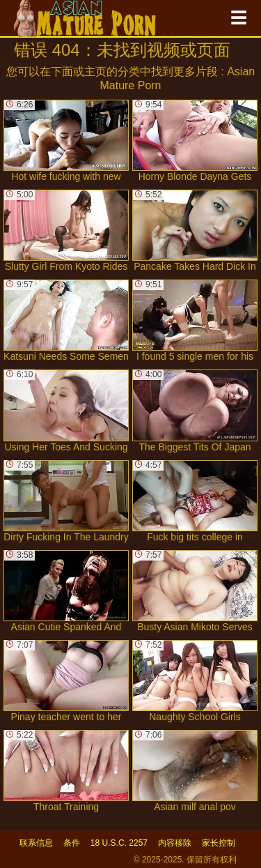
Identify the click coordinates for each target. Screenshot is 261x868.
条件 (72, 843)
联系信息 (36, 843)
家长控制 (219, 843)
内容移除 (175, 843)
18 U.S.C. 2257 (119, 843)
